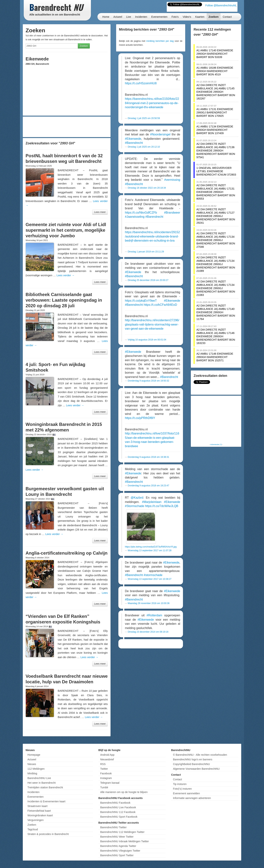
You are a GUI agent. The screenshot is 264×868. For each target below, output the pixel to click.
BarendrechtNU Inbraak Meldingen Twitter (125, 841)
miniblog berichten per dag (160, 41)
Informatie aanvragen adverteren (192, 798)
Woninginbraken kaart (40, 815)
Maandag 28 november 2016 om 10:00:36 (149, 603)
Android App (107, 755)
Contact (227, 17)
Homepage (34, 755)
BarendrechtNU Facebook (115, 803)
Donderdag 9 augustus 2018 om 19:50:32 (148, 381)
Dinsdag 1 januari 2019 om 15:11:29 (146, 252)
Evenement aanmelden (186, 793)
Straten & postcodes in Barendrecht (48, 834)
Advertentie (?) (216, 444)
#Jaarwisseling (135, 217)
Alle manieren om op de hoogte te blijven (124, 792)
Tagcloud (33, 829)
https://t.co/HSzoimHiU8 (141, 83)
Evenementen (159, 17)
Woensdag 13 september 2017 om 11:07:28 (150, 550)
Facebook (106, 773)
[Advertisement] (67, 127)
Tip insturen (180, 784)
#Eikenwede (133, 139)
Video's (187, 17)
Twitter (104, 769)
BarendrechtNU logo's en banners (192, 759)
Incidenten (141, 17)
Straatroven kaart (37, 806)
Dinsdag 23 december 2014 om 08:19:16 (148, 632)
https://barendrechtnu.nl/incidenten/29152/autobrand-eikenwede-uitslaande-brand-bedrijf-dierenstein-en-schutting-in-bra (152, 236)
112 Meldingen (36, 769)
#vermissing (172, 180)
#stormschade (153, 575)
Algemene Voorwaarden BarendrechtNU (196, 769)
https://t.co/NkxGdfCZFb (141, 213)
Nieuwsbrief (107, 759)
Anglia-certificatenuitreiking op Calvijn (67, 553)
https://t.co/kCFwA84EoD (160, 305)
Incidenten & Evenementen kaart (46, 801)
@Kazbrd (137, 498)
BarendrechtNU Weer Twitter (117, 837)
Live (129, 17)
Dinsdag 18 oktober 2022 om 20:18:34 (147, 188)
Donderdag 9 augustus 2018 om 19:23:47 (148, 486)
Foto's (175, 17)
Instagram (106, 778)
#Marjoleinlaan (152, 502)
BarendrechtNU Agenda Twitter (118, 846)
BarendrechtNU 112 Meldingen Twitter (122, 832)
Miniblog (32, 773)
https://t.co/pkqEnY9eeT (141, 301)
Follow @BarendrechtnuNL (221, 5)
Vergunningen (35, 820)
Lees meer (100, 212)
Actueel (118, 17)
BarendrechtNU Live (39, 778)
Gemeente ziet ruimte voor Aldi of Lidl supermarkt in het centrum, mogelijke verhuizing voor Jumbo (66, 230)
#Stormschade (135, 506)
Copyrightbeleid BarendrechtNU (191, 764)
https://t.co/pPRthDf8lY (140, 418)
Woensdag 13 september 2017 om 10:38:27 (150, 579)
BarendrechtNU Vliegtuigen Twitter (120, 851)
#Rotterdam (154, 615)
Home (106, 17)
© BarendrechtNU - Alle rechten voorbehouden (200, 755)
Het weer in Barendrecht (42, 783)
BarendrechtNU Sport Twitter (117, 855)
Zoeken (214, 17)
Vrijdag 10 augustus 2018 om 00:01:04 (147, 340)
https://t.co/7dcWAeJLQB (162, 506)
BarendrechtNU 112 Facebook (118, 812)
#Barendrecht (134, 143)
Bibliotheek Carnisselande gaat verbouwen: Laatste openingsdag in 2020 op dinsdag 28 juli (64, 300)
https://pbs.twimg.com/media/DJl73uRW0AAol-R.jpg (151, 547)
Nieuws (32, 764)
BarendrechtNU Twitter (113, 827)
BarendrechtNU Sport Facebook (119, 817)
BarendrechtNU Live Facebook (118, 807)
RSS (103, 764)
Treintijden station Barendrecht (45, 787)
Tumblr (104, 787)
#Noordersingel (160, 134)
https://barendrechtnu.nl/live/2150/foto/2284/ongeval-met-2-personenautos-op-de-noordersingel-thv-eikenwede (152, 103)
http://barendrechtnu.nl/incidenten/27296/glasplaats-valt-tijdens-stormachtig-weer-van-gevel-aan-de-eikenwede (152, 324)
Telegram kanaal (110, 783)
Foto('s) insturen (182, 789)
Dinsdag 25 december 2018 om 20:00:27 (148, 280)
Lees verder (66, 275)
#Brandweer (172, 213)
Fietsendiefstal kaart (39, 811)
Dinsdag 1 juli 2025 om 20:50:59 (144, 118)
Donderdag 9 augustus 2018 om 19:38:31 (148, 457)
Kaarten (200, 17)
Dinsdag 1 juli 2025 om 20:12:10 (144, 147)
